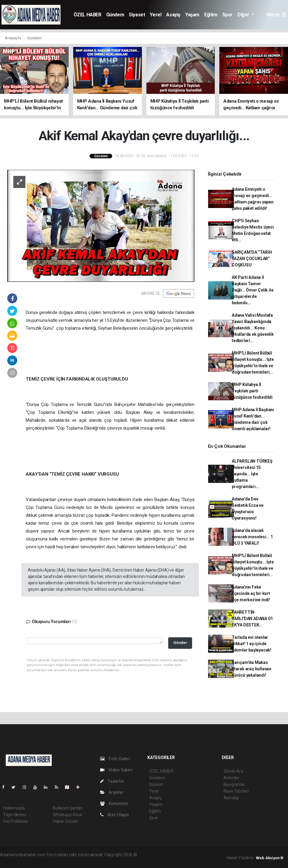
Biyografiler (234, 784)
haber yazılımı (151, 855)
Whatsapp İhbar (68, 815)
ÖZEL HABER (87, 15)
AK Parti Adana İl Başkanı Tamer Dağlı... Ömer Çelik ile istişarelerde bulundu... (253, 290)
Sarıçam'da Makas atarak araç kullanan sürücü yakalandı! (252, 669)
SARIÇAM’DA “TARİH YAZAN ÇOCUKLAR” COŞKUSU (252, 259)
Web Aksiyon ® (270, 858)
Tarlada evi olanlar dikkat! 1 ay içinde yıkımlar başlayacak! (252, 644)
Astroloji (231, 798)
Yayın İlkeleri (15, 815)
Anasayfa (13, 38)
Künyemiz (114, 804)
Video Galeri (116, 770)
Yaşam (192, 15)
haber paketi (176, 855)
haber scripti (200, 855)
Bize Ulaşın (115, 815)
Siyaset (137, 15)
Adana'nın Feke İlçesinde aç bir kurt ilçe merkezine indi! (251, 593)
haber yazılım (13, 861)
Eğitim (211, 15)
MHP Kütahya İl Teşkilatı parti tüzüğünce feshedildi (252, 391)
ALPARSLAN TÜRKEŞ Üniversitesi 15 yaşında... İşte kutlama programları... (252, 474)
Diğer (244, 15)
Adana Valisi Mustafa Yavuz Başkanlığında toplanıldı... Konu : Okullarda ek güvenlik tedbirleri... (253, 328)
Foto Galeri (115, 759)
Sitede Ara (233, 771)
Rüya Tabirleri (236, 791)
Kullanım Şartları (68, 808)
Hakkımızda (14, 808)
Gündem (115, 15)
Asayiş (173, 15)
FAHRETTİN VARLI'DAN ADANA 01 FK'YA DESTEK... (252, 619)
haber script (37, 861)
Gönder (180, 643)
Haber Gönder (66, 821)
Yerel (155, 15)
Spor (227, 15)
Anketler (231, 778)
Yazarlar (112, 781)
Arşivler (112, 792)
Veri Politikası (15, 821)
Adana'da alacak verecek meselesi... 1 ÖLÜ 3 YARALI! (252, 537)
